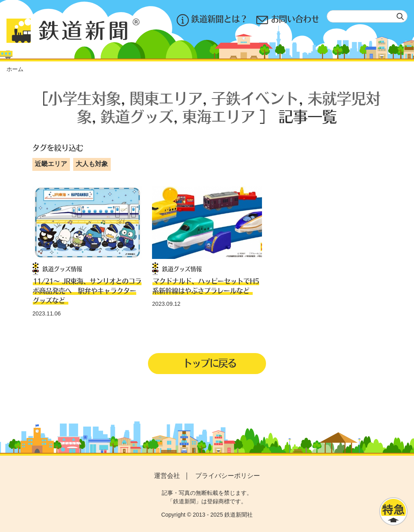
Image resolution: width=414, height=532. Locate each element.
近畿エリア (51, 164)
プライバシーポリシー (228, 476)
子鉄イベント (255, 98)
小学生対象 (84, 98)
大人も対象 (92, 164)
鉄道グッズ (137, 116)
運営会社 (167, 476)
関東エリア (166, 98)
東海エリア (219, 116)
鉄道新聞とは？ (212, 20)
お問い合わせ (287, 20)
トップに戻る (209, 363)
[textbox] (367, 16)
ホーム (15, 69)
